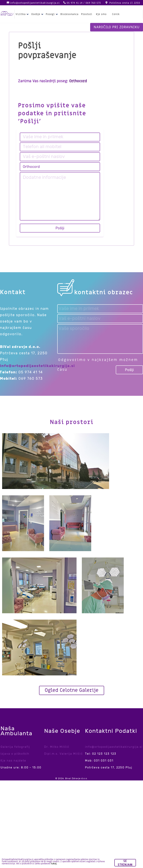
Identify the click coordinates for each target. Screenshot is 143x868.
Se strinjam (125, 863)
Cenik (116, 14)
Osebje (38, 14)
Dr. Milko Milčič (57, 747)
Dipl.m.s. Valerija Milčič (64, 754)
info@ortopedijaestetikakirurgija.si (35, 3)
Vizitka (23, 14)
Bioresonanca (69, 14)
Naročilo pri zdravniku (117, 27)
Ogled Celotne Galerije (72, 690)
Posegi (52, 14)
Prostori (87, 14)
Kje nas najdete (13, 761)
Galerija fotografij (15, 747)
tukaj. (54, 864)
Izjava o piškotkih (15, 754)
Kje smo (101, 14)
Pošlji (60, 228)
